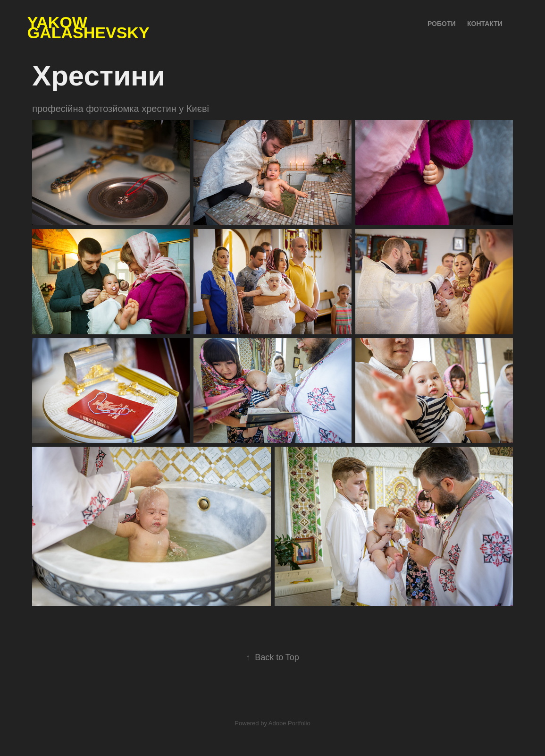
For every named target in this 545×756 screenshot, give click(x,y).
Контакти (485, 24)
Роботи (442, 24)
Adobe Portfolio (289, 723)
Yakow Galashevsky (88, 27)
